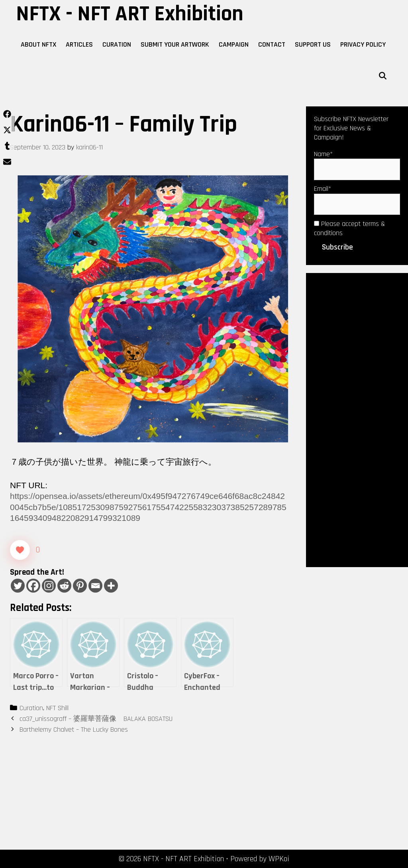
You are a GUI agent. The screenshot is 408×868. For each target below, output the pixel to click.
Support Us (313, 44)
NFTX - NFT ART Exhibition (130, 14)
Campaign (234, 44)
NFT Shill (57, 708)
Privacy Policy (363, 44)
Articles (79, 44)
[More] (111, 586)
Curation (117, 44)
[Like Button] (20, 550)
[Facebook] (33, 586)
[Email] (95, 586)
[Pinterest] (80, 586)
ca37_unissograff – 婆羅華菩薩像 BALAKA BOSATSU (96, 719)
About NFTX (38, 44)
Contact (272, 44)
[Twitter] (18, 586)
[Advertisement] (357, 419)
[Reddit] (64, 586)
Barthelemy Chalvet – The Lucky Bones (74, 730)
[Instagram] (49, 586)
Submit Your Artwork (175, 44)
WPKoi (279, 859)
